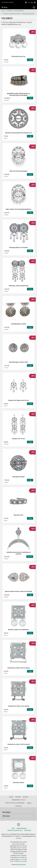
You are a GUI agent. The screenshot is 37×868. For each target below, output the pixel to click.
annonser (25, 797)
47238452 (17, 836)
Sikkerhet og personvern (15, 830)
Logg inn (29, 803)
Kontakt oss (18, 806)
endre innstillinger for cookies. (19, 861)
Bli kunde (18, 797)
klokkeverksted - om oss (18, 800)
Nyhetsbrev (28, 830)
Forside (3, 11)
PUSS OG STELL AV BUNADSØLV (15, 803)
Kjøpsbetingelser (22, 828)
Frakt (13, 828)
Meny (4, 7)
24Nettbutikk (22, 865)
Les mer (22, 859)
